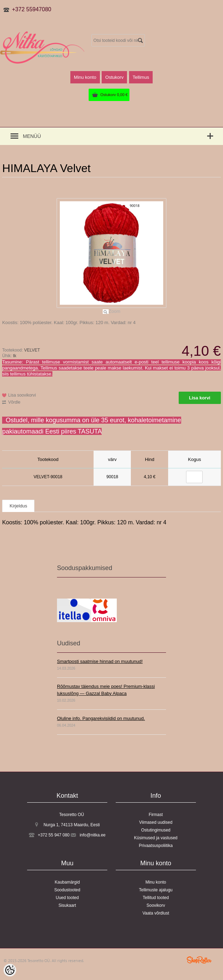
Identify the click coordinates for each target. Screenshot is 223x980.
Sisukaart (67, 905)
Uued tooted (67, 898)
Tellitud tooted (156, 898)
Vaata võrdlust (156, 913)
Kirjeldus (18, 506)
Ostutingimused (156, 830)
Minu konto (85, 77)
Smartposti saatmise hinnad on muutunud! (100, 661)
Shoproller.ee (199, 960)
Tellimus (141, 77)
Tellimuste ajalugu (156, 890)
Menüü (32, 136)
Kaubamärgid (67, 882)
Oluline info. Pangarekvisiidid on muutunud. (101, 718)
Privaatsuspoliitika (156, 846)
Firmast (156, 815)
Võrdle (14, 402)
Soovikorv (156, 905)
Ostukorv (114, 95)
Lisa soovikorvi (22, 395)
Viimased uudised (156, 822)
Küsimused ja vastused (156, 838)
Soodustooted (67, 890)
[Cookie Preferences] (10, 970)
